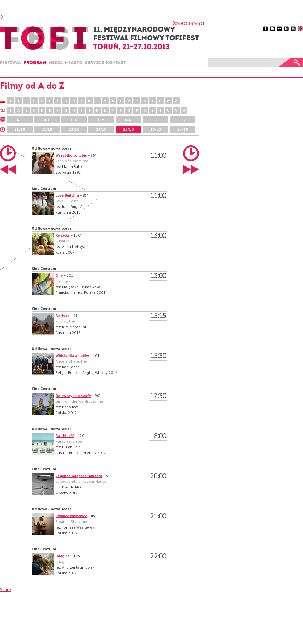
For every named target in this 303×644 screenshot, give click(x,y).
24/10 (101, 129)
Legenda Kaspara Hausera (79, 476)
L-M (101, 120)
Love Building (67, 195)
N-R (128, 120)
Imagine (63, 556)
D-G (47, 120)
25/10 (128, 129)
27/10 (183, 129)
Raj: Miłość (65, 436)
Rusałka (63, 235)
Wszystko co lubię (71, 155)
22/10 (47, 129)
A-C (20, 120)
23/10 (74, 129)
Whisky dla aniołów (72, 355)
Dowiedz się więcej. (189, 23)
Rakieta (62, 315)
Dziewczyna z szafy (73, 396)
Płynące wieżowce (71, 516)
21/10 (20, 129)
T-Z (183, 120)
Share (6, 589)
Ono (59, 275)
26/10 (155, 129)
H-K (74, 120)
